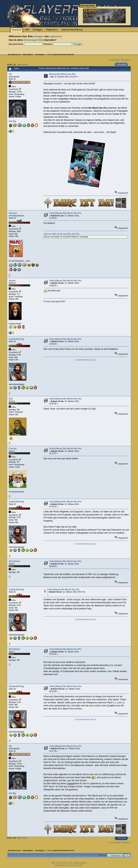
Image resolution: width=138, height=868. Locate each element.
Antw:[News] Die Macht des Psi (65, 213)
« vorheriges (114, 60)
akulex (12, 281)
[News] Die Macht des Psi (62, 74)
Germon (13, 213)
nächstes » (126, 60)
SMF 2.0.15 (56, 863)
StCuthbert (14, 561)
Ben (11, 399)
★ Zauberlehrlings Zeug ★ (85, 360)
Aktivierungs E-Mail (33, 40)
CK (10, 74)
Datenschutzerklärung (72, 30)
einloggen (39, 36)
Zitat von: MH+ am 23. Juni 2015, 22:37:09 (62, 234)
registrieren (56, 36)
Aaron (80, 865)
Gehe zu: (103, 855)
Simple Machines (80, 863)
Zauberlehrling (16, 339)
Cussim (13, 449)
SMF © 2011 (67, 863)
